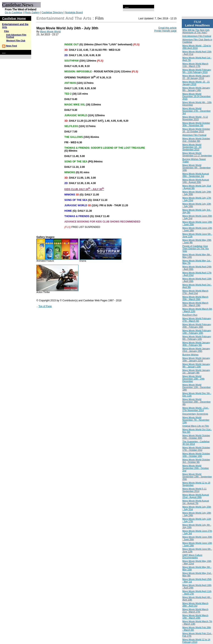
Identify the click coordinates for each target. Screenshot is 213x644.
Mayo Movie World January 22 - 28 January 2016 (196, 77)
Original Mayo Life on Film (196, 426)
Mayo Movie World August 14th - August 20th (196, 181)
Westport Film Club (16, 41)
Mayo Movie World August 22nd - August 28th (196, 496)
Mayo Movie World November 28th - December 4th (197, 402)
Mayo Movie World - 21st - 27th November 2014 (196, 409)
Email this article (168, 28)
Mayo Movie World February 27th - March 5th (197, 320)
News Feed (11, 46)
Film (7, 31)
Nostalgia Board (74, 12)
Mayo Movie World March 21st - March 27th (195, 611)
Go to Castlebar (14, 12)
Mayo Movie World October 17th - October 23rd (196, 449)
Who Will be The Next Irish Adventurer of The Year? (196, 31)
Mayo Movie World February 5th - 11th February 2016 (197, 71)
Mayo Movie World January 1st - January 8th (196, 371)
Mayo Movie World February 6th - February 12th (197, 338)
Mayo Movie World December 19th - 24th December (193, 379)
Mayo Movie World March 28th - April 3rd (195, 604)
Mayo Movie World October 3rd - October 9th (196, 461)
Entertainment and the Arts (64, 18)
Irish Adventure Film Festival (197, 36)
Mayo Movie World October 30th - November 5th (196, 124)
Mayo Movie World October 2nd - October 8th (196, 140)
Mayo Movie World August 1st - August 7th (196, 502)
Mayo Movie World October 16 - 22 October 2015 (196, 130)
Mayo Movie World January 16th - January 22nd (196, 359)
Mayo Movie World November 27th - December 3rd (197, 111)
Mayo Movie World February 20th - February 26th (197, 326)
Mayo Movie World (50, 32)
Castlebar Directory (52, 12)
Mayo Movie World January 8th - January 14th (196, 89)
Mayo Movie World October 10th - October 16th (196, 455)
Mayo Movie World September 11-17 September (197, 154)
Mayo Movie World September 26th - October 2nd (196, 468)
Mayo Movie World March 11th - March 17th (195, 65)
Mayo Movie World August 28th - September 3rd (196, 175)
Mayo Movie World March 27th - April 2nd (195, 292)
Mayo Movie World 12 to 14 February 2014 (196, 641)
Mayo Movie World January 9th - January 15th (196, 365)
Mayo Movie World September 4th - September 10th (197, 168)
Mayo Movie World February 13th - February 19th (197, 332)
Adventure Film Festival (194, 135)
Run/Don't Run (190, 315)
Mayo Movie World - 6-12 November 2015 (195, 118)
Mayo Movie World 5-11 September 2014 (194, 490)
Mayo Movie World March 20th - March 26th (195, 298)
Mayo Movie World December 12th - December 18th (197, 387)
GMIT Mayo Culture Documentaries (192, 556)
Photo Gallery (32, 12)
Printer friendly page (165, 31)
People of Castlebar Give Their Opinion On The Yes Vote (196, 248)
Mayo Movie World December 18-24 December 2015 (197, 96)
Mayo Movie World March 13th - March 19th (195, 304)
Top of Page (45, 306)
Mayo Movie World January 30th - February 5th (196, 344)
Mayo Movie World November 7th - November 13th (196, 420)
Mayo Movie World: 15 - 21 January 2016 (196, 83)
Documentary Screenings (195, 414)
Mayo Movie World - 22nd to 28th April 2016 (197, 47)
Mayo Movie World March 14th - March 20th (195, 617)
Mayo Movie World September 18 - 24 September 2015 (192, 147)
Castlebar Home (14, 18)
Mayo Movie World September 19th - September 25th (197, 477)
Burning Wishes (190, 355)
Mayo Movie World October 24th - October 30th (196, 437)
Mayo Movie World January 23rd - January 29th (196, 350)
